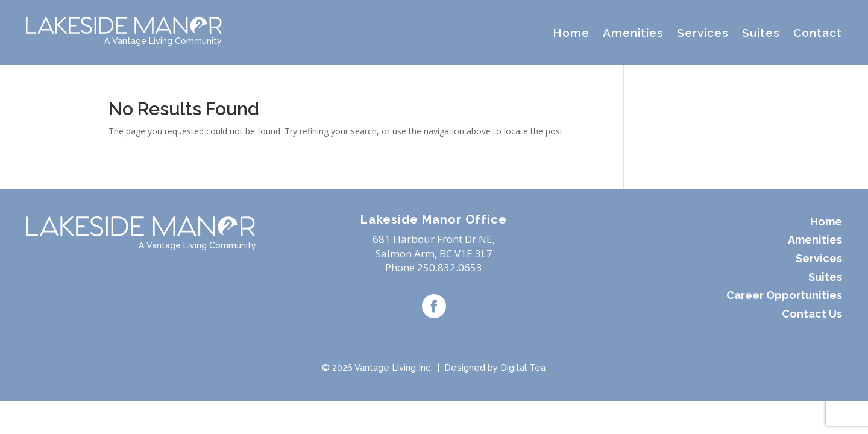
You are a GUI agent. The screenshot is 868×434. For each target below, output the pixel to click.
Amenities (633, 33)
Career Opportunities (784, 295)
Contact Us (812, 314)
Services (703, 33)
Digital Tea (523, 368)
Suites (761, 33)
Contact (818, 33)
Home (571, 33)
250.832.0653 (450, 267)
